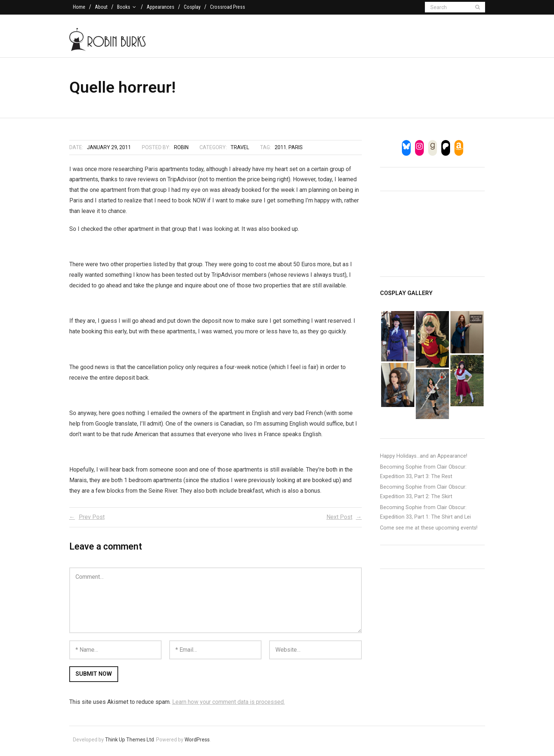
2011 (280, 150)
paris (296, 150)
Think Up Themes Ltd (129, 742)
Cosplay (192, 7)
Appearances (160, 7)
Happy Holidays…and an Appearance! (424, 459)
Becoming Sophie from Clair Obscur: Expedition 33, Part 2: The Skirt (423, 495)
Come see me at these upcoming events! (429, 530)
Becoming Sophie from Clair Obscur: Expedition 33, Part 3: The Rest (423, 474)
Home (79, 7)
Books (124, 7)
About (101, 7)
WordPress (197, 742)
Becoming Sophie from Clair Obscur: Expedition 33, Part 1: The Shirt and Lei (425, 515)
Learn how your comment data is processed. (228, 704)
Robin (181, 150)
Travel (240, 150)
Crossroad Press (228, 7)
